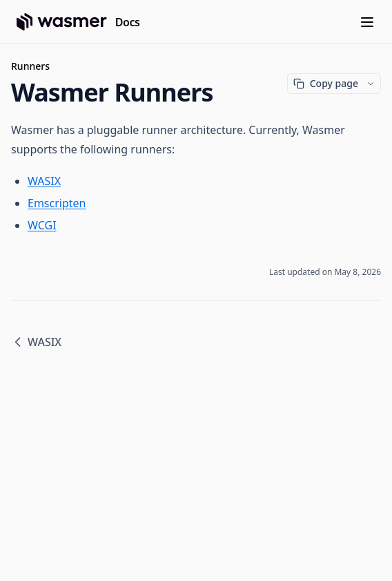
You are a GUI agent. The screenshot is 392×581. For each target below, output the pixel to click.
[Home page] (78, 22)
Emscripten (57, 203)
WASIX (44, 181)
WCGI (42, 225)
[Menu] (367, 22)
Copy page (326, 83)
